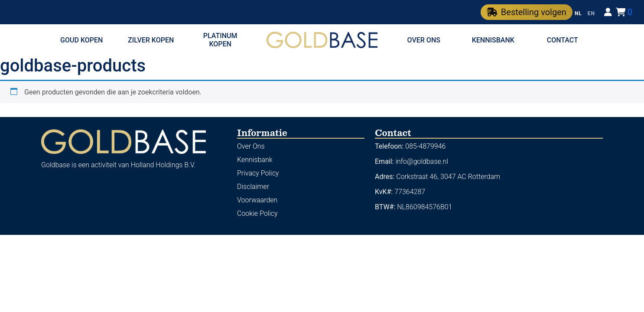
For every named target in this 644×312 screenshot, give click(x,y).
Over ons (424, 40)
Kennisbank (493, 40)
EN (591, 13)
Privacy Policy (258, 173)
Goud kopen (81, 40)
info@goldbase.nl (422, 161)
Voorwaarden (257, 200)
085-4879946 (425, 146)
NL (578, 13)
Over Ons (251, 146)
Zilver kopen (151, 40)
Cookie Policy (257, 213)
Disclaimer (253, 187)
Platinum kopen (220, 40)
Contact (563, 40)
